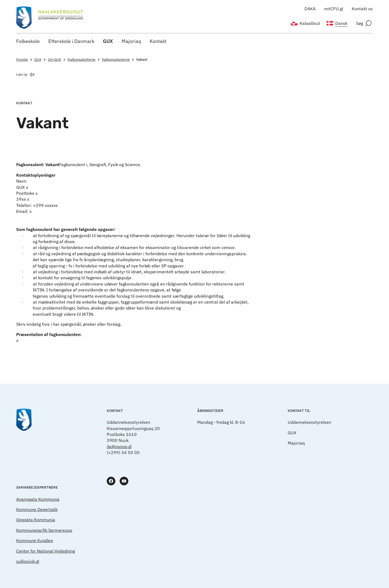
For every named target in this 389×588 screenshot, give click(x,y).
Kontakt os (362, 9)
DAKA (310, 9)
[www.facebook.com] (111, 481)
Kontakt (158, 41)
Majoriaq (131, 41)
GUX (108, 41)
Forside (25, 60)
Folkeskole (28, 41)
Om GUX (57, 60)
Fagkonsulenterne (84, 60)
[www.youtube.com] (124, 481)
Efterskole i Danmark (71, 41)
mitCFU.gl (334, 9)
